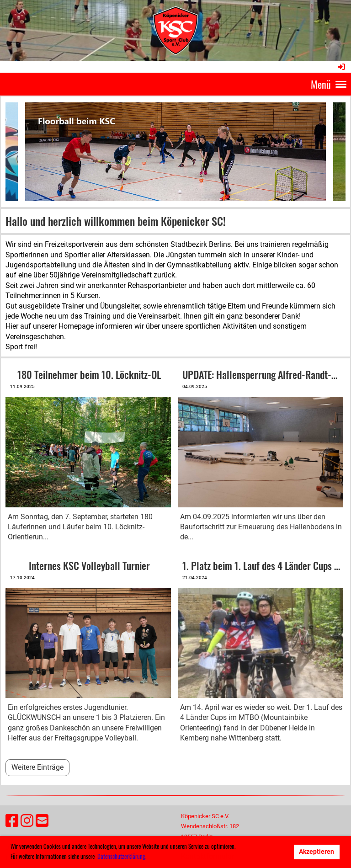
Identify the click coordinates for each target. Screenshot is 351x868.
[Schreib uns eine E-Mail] (42, 821)
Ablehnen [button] (269, 852)
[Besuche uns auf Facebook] (12, 821)
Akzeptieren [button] (316, 852)
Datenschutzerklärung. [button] (122, 856)
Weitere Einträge (37, 767)
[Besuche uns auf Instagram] (27, 821)
